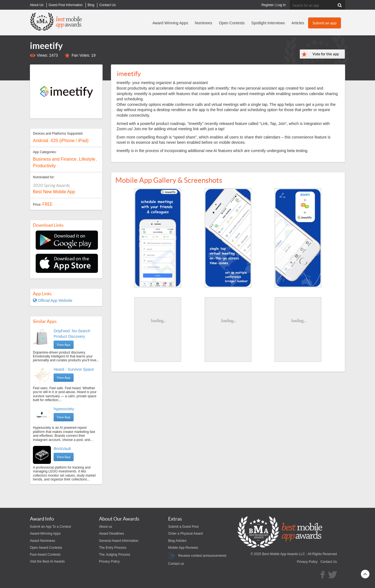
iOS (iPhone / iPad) (70, 141)
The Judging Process (115, 555)
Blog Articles (177, 541)
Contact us (176, 564)
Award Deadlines (112, 534)
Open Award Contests (46, 548)
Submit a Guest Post (183, 527)
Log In (281, 5)
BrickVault (62, 449)
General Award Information (119, 541)
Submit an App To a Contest (50, 527)
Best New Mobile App (54, 192)
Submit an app (325, 23)
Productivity (44, 166)
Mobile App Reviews (183, 548)
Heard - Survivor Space (74, 369)
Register (268, 5)
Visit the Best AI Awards (47, 561)
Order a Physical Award (185, 534)
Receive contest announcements (197, 556)
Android (41, 141)
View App (64, 345)
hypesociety (64, 409)
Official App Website (53, 300)
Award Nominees (42, 541)
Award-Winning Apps (45, 534)
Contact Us (329, 562)
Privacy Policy (109, 561)
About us (106, 527)
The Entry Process (113, 548)
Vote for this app (326, 54)
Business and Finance (55, 159)
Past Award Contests (45, 555)
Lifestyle (87, 159)
